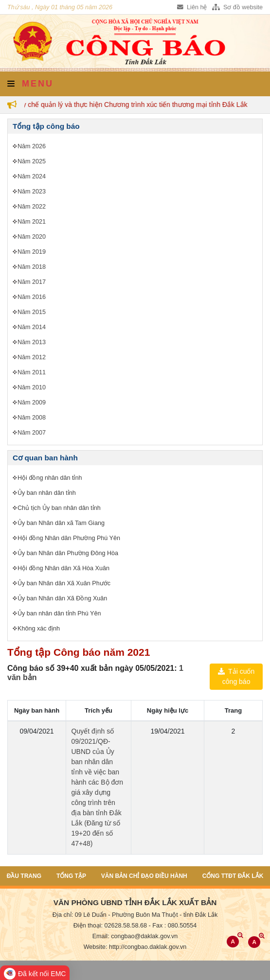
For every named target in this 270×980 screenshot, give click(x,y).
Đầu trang (24, 876)
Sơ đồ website (237, 7)
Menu (30, 84)
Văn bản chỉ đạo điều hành (144, 876)
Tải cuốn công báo (236, 676)
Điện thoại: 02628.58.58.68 (110, 926)
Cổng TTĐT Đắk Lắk (233, 876)
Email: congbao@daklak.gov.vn (135, 936)
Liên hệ (192, 7)
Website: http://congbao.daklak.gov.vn (135, 947)
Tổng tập (71, 876)
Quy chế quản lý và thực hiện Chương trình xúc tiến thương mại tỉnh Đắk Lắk (133, 105)
